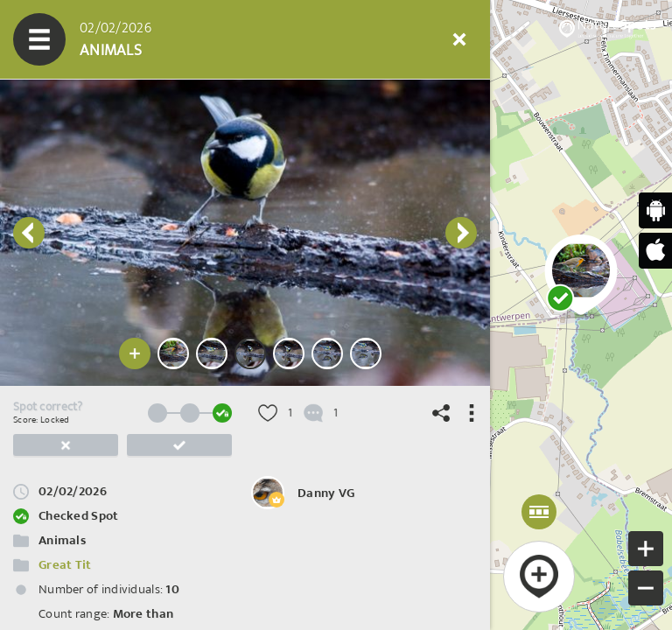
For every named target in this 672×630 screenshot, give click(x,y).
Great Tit (65, 565)
